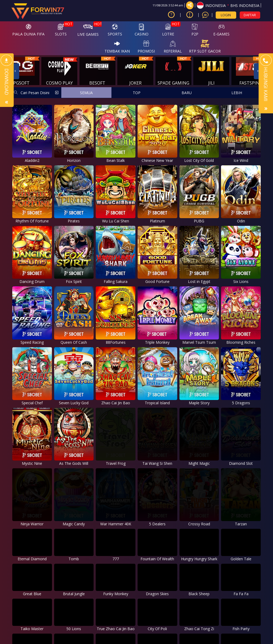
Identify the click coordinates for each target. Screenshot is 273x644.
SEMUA (86, 93)
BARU (187, 93)
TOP (137, 93)
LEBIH (237, 93)
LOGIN (226, 15)
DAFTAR (250, 15)
